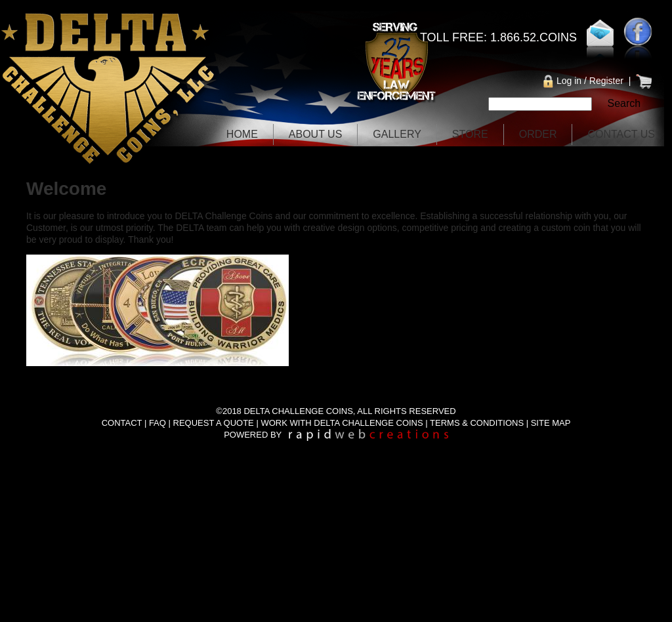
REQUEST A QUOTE (214, 423)
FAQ (157, 423)
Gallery (397, 134)
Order (538, 134)
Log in (569, 81)
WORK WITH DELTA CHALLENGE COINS (342, 423)
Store (470, 134)
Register (606, 81)
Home (242, 134)
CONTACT (122, 423)
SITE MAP (551, 423)
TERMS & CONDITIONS (477, 423)
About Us (316, 134)
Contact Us (621, 134)
